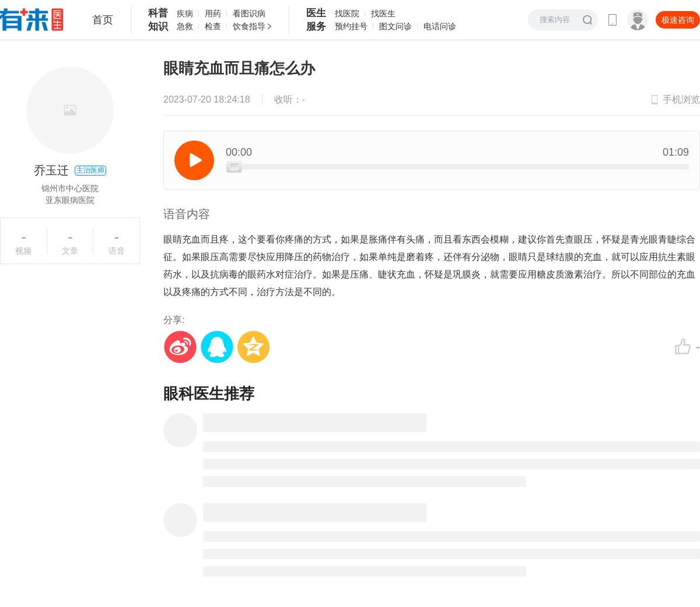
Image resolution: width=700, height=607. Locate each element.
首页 (103, 20)
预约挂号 (351, 26)
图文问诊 (395, 26)
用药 (213, 13)
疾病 (185, 13)
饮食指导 (249, 26)
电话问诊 (440, 26)
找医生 (383, 13)
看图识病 (249, 13)
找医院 (347, 13)
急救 (185, 26)
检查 (213, 26)
